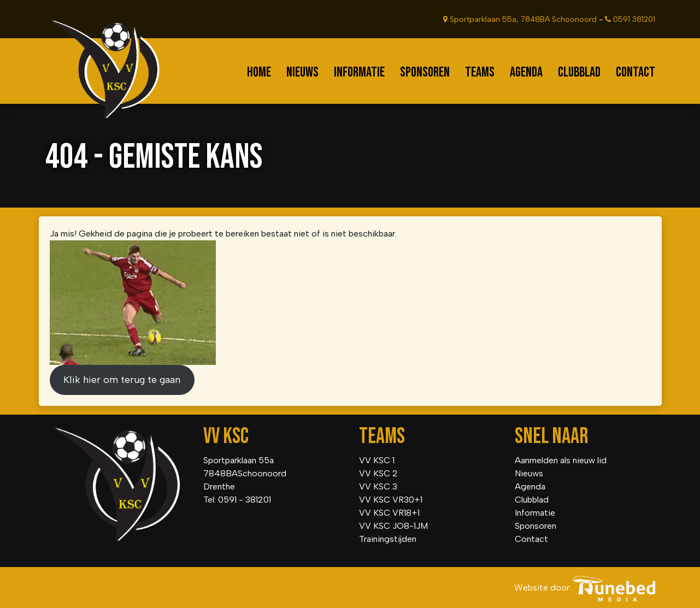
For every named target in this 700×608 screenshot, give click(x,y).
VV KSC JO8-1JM (393, 526)
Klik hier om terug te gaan (122, 380)
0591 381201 (630, 19)
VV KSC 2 (378, 473)
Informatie (359, 72)
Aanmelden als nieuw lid (561, 460)
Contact (636, 72)
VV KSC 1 (377, 460)
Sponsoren (425, 72)
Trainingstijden (388, 539)
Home (259, 72)
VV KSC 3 (378, 486)
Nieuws (302, 72)
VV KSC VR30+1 (391, 500)
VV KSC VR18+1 (389, 513)
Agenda (526, 72)
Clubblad (579, 72)
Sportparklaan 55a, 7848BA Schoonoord (520, 19)
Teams (480, 72)
